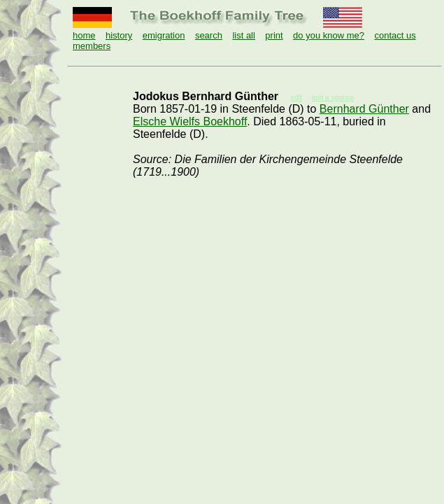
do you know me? (329, 35)
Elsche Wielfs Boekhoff (190, 121)
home (84, 35)
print (274, 35)
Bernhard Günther (364, 109)
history (119, 35)
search (209, 35)
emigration (164, 35)
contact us (395, 35)
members (92, 46)
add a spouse (333, 98)
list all (244, 35)
